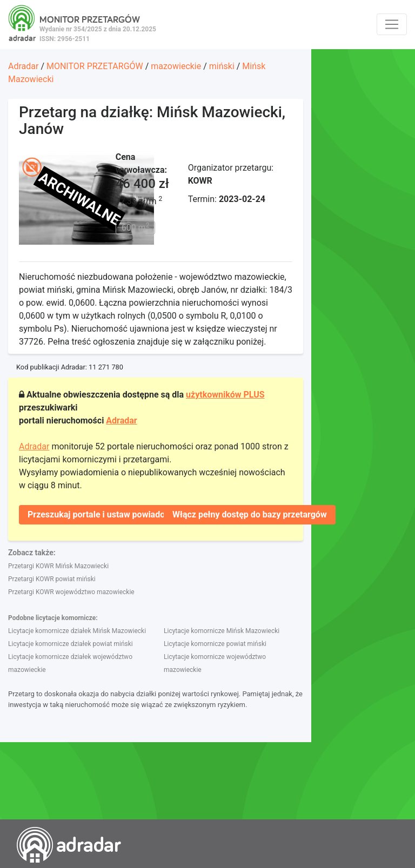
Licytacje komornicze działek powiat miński (71, 644)
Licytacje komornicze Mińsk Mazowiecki (222, 631)
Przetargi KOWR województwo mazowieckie (71, 592)
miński (222, 66)
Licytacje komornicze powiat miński (215, 644)
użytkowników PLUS (225, 395)
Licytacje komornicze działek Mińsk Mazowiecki (77, 631)
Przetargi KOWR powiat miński (52, 579)
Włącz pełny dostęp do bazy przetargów (250, 514)
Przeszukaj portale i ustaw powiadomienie (109, 514)
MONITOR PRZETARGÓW (95, 66)
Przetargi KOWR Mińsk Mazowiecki (58, 566)
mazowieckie (176, 66)
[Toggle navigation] (392, 24)
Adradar (23, 66)
